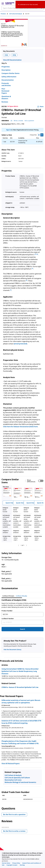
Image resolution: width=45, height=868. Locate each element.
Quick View (10, 503)
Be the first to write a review (15, 831)
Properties (6, 67)
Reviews (5, 102)
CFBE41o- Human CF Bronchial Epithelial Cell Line (20, 687)
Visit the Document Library (12, 649)
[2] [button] (37, 254)
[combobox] (22, 614)
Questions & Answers (6, 97)
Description (6, 70)
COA (6, 55)
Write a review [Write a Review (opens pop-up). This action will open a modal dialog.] (18, 121)
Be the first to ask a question (14, 814)
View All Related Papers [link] (11, 764)
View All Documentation (12, 60)
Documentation (8, 80)
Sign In (8, 130)
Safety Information (9, 77)
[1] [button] (35, 254)
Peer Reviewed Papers (5, 91)
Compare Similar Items (10, 73)
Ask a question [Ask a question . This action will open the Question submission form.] (29, 121)
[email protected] (21, 344)
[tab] (5, 14)
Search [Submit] (22, 629)
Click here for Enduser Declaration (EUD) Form (20, 427)
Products (3, 14)
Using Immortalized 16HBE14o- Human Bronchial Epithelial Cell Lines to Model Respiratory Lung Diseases (20, 671)
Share (40, 106)
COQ (14, 55)
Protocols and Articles (6, 84)
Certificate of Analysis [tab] (8, 596)
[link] (6, 863)
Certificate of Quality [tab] (21, 596)
